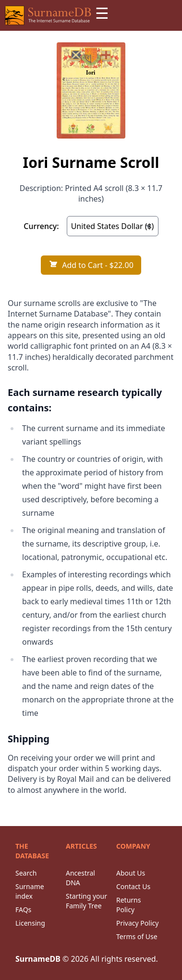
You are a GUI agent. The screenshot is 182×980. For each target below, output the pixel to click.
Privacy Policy (137, 923)
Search (26, 873)
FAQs (23, 910)
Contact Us (133, 886)
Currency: (41, 226)
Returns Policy (128, 905)
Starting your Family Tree (86, 901)
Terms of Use (137, 936)
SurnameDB (38, 959)
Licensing (30, 923)
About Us (131, 873)
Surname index (30, 891)
